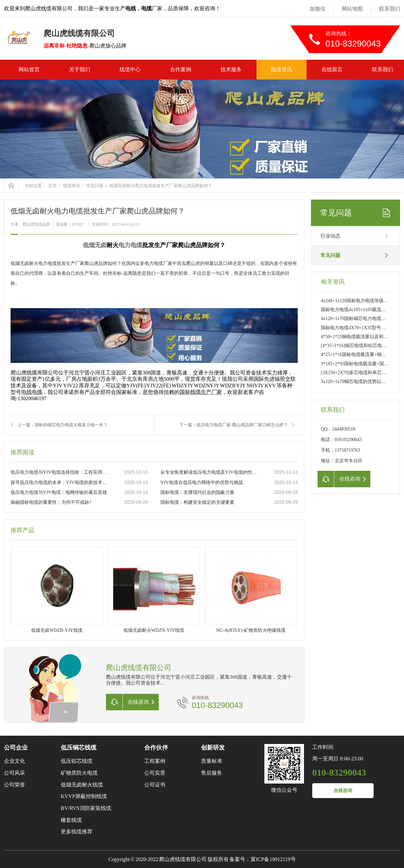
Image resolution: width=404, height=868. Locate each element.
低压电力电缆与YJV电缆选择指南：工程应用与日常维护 (60, 472)
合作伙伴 (156, 748)
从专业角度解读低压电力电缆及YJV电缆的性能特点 (210, 472)
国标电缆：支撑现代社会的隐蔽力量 (197, 492)
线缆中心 (130, 69)
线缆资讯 (282, 69)
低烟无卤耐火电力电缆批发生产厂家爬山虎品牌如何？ (161, 186)
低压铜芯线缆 (79, 748)
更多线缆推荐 (77, 832)
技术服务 (231, 69)
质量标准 (212, 761)
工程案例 (155, 761)
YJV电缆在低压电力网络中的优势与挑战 (202, 482)
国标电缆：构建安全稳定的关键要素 (197, 502)
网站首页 (29, 69)
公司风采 (15, 773)
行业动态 (330, 236)
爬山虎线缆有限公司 (34, 373)
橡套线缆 (71, 820)
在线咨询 (343, 791)
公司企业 (16, 748)
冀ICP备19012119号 (273, 859)
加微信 (318, 9)
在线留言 (332, 69)
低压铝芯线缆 (77, 761)
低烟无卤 (95, 245)
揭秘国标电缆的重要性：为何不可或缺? (51, 502)
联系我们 (389, 9)
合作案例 (181, 69)
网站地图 (352, 9)
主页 (52, 186)
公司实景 (155, 773)
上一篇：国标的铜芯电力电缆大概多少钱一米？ (63, 425)
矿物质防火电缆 (79, 773)
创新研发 (213, 748)
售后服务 (212, 773)
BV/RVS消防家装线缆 (86, 808)
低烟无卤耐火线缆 (82, 785)
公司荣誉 (15, 785)
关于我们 (80, 69)
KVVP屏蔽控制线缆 (84, 796)
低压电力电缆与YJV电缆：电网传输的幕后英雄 (59, 492)
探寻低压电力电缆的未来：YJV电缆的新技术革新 (60, 482)
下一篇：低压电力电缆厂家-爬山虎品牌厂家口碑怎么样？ (234, 425)
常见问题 (95, 186)
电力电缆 (130, 245)
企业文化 (15, 761)
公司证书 (155, 785)
